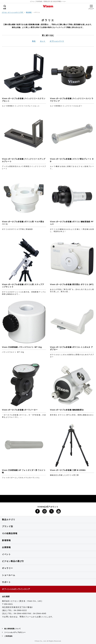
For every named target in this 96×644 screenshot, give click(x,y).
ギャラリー (7, 568)
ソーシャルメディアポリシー (15, 632)
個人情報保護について (12, 629)
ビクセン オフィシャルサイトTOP (12, 12)
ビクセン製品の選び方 (13, 561)
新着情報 (6, 540)
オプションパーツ (57, 41)
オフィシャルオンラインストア (16, 589)
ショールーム (9, 575)
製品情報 (29, 12)
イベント (6, 554)
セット (43, 41)
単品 (34, 41)
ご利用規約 (8, 636)
